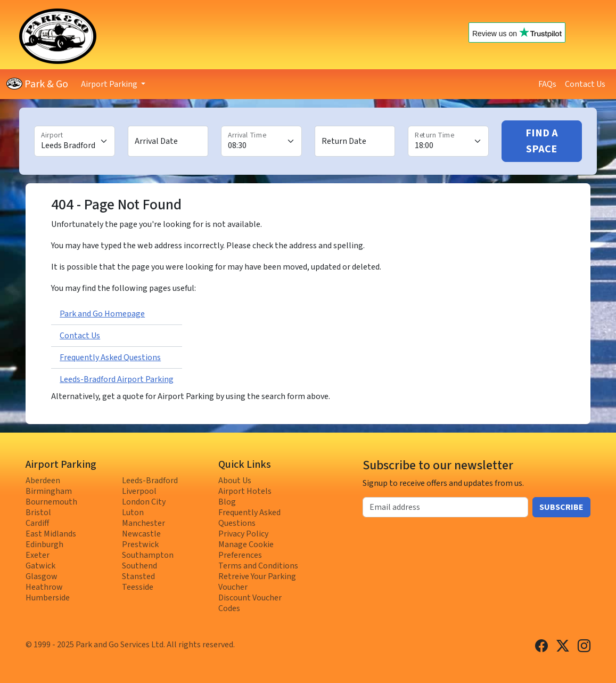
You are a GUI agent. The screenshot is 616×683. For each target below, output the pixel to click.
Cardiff (37, 523)
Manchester (143, 523)
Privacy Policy (243, 534)
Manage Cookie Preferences (246, 550)
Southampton (148, 555)
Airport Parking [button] (110, 84)
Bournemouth (51, 502)
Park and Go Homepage (102, 314)
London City (144, 502)
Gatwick (40, 566)
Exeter (38, 555)
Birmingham (49, 491)
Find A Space (542, 141)
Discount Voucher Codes (250, 603)
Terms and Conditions (258, 566)
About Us (235, 481)
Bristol (38, 513)
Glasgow (42, 576)
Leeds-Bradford (150, 481)
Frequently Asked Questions (110, 357)
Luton (133, 513)
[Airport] (75, 141)
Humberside (48, 598)
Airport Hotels (245, 491)
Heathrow (44, 587)
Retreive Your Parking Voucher (257, 582)
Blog (227, 502)
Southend (139, 566)
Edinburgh (44, 544)
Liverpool (139, 491)
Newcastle (141, 534)
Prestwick (140, 544)
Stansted (138, 576)
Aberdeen (43, 481)
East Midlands (51, 534)
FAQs (547, 84)
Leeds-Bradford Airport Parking (117, 379)
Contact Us (585, 84)
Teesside (138, 587)
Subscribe (561, 507)
